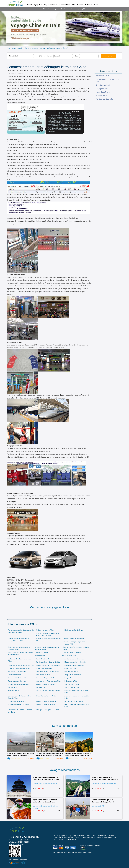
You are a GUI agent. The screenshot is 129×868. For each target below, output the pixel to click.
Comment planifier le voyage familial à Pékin (76, 648)
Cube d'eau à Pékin (71, 668)
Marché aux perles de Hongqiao (75, 662)
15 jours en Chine (64, 5)
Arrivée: (60, 56)
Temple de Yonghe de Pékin (46, 678)
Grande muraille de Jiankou (46, 684)
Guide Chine (58, 838)
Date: (87, 56)
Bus (94, 836)
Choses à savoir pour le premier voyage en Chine (74, 643)
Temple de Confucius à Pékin (18, 678)
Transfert (80, 5)
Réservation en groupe (50, 9)
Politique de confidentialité (104, 838)
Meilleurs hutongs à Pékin (45, 630)
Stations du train (102, 96)
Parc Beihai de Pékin (43, 675)
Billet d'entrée (102, 836)
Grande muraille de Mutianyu (46, 704)
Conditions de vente (88, 838)
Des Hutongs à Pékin (72, 672)
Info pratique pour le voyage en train (108, 81)
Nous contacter (69, 838)
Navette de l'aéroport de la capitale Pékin (76, 692)
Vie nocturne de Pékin (72, 687)
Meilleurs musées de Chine (74, 630)
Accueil (29, 5)
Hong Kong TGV (81, 9)
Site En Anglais (58, 840)
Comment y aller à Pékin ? (72, 653)
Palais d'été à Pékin (71, 681)
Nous (77, 838)
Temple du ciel (69, 678)
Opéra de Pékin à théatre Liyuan (19, 668)
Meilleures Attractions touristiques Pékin (19, 660)
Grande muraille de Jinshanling (19, 704)
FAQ (116, 838)
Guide (96, 5)
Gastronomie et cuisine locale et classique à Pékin (19, 648)
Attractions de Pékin (41, 653)
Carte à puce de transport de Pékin (48, 691)
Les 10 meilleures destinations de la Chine (77, 706)
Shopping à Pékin (14, 691)
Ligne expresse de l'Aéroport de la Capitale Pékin (20, 697)
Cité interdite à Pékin (72, 684)
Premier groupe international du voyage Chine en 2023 (19, 640)
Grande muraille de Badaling (46, 701)
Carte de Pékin (41, 687)
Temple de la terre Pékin (73, 675)
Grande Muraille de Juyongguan (19, 684)
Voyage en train (102, 89)
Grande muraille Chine (69, 656)
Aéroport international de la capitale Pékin (77, 697)
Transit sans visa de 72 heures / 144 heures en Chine (20, 654)
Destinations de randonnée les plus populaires (20, 711)
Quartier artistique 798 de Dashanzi (48, 672)
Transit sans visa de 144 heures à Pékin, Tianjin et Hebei (48, 634)
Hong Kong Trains (103, 92)
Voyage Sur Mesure (51, 5)
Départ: (21, 56)
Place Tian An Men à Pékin (17, 672)
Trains (27, 48)
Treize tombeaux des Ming (17, 681)
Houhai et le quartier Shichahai (73, 659)
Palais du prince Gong (44, 659)
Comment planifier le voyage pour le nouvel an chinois (47, 648)
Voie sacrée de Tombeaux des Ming (48, 681)
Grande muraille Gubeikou (17, 701)
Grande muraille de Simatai (74, 701)
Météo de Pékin (40, 656)
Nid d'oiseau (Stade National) (74, 665)
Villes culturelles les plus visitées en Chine (48, 640)
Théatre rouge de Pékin (44, 668)
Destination (88, 5)
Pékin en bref (12, 687)
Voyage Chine (38, 5)
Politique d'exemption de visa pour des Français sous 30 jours (21, 631)
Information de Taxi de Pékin (46, 696)
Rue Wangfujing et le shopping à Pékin (21, 665)
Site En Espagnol (71, 840)
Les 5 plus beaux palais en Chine (48, 710)
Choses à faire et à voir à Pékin (73, 639)
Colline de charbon (14, 675)
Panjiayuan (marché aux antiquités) (48, 662)
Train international (66, 9)
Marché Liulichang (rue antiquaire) (48, 665)
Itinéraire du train (102, 76)
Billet (74, 5)
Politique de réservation (105, 99)
